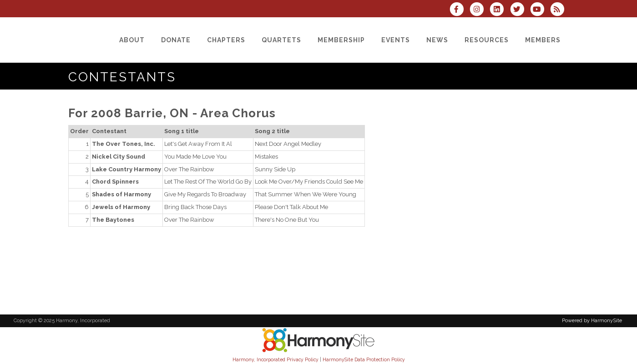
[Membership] (341, 40)
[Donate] (176, 40)
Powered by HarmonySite (592, 321)
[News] (437, 40)
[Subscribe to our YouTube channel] (540, 10)
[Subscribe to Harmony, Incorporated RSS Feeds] (559, 10)
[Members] (543, 40)
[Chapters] (226, 40)
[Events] (396, 40)
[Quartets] (281, 40)
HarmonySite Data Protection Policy (364, 359)
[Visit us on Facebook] (460, 10)
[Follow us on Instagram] (480, 10)
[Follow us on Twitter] (520, 10)
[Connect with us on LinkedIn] (500, 10)
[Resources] (487, 40)
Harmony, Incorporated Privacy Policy (276, 359)
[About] (132, 40)
